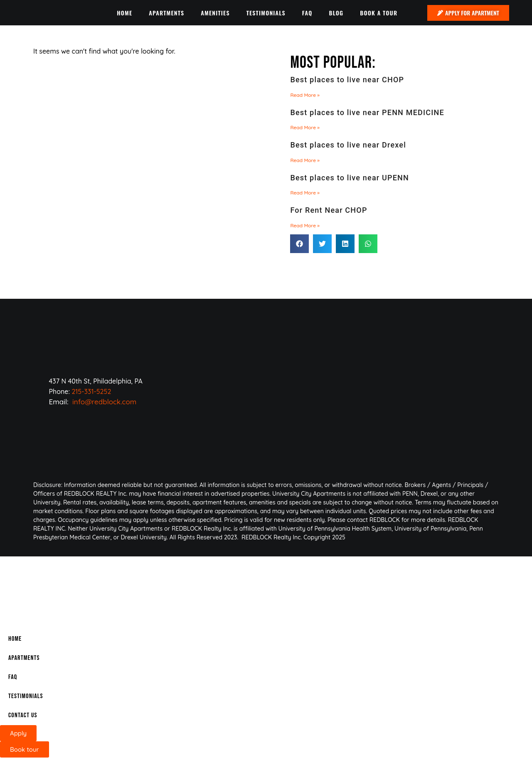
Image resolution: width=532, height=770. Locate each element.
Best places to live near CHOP (347, 80)
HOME (124, 13)
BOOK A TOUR (379, 13)
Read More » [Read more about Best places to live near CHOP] (305, 95)
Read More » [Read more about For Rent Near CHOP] (305, 225)
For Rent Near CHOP (329, 210)
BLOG (336, 13)
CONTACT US (23, 715)
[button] (299, 244)
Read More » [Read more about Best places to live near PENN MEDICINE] (305, 127)
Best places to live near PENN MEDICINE (367, 112)
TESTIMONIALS (266, 13)
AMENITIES (215, 13)
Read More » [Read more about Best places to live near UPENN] (305, 193)
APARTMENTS (166, 13)
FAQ (307, 13)
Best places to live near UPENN (350, 178)
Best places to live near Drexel (348, 145)
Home (15, 639)
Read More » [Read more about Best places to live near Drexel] (305, 160)
